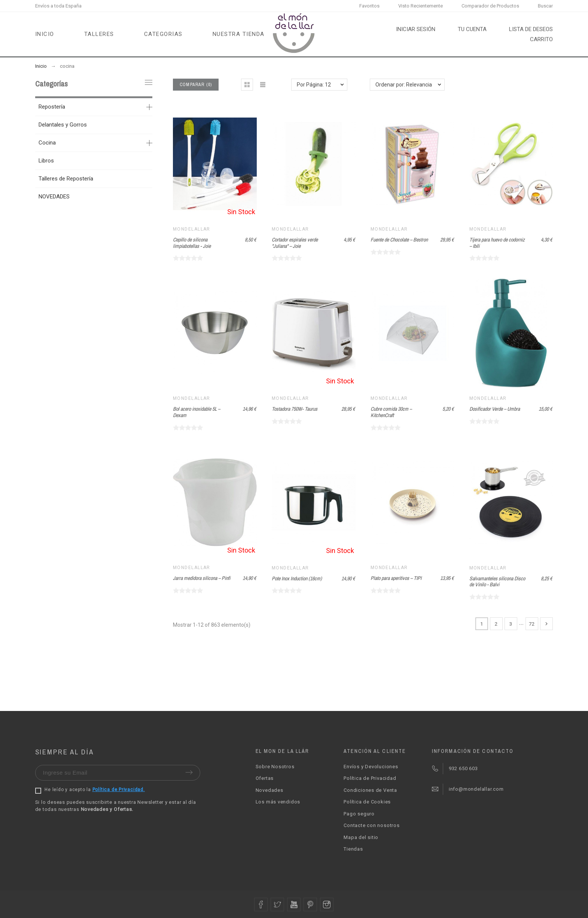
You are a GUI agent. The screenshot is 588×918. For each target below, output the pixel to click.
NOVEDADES (54, 197)
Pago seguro (359, 814)
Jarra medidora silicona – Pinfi (202, 578)
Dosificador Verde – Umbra (495, 409)
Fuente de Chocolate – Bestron (399, 240)
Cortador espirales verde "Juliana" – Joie (295, 243)
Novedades (269, 790)
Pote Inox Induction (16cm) (297, 578)
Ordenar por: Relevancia (404, 85)
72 (532, 624)
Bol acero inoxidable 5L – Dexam (196, 412)
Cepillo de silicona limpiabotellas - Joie (192, 243)
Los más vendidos (278, 802)
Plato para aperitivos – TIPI (396, 578)
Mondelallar (192, 229)
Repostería (52, 107)
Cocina (47, 143)
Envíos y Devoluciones (371, 767)
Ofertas (265, 778)
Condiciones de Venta (370, 790)
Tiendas (353, 849)
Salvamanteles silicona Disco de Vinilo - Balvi (497, 582)
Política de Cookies (367, 802)
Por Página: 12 (314, 85)
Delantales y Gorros (63, 125)
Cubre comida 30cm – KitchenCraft (391, 412)
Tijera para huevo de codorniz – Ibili (497, 243)
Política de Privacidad (370, 778)
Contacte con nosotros (371, 825)
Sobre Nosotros (275, 767)
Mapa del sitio (361, 837)
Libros (46, 161)
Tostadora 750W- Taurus (295, 409)
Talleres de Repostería (66, 179)
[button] (247, 85)
